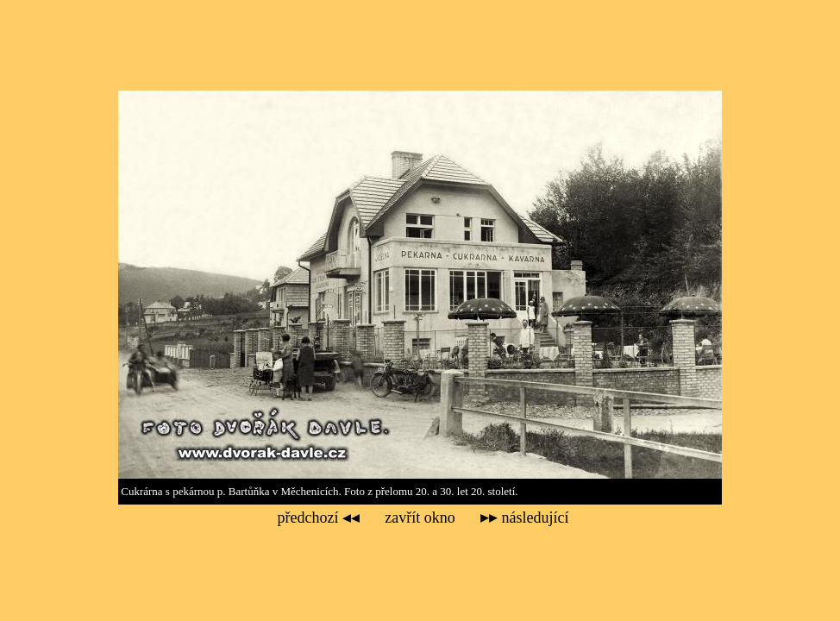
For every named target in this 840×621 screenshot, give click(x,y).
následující (524, 517)
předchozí (319, 517)
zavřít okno (420, 517)
